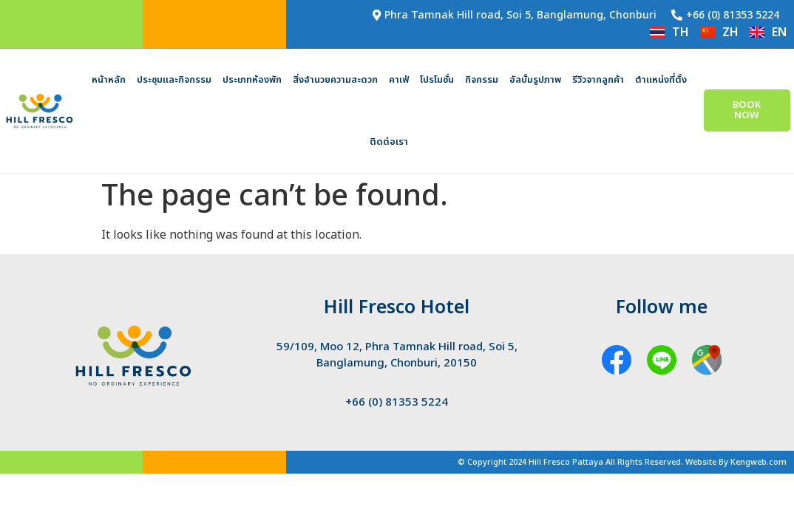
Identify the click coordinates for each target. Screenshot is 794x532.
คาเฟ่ (399, 80)
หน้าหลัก (109, 80)
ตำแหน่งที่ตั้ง (661, 80)
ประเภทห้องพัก (252, 80)
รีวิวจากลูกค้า (598, 80)
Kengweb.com (759, 462)
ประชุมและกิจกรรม (174, 80)
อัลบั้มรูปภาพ (535, 80)
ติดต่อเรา (389, 142)
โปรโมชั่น (437, 80)
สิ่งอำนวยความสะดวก (335, 80)
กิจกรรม (482, 80)
